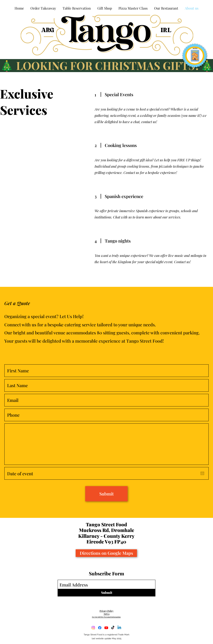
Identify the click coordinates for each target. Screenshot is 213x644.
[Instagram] (93, 628)
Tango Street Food (106, 524)
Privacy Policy (106, 611)
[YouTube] (106, 628)
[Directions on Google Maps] (106, 553)
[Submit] (106, 494)
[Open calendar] (202, 473)
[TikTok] (113, 628)
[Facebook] (100, 628)
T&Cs (107, 614)
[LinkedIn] (119, 628)
